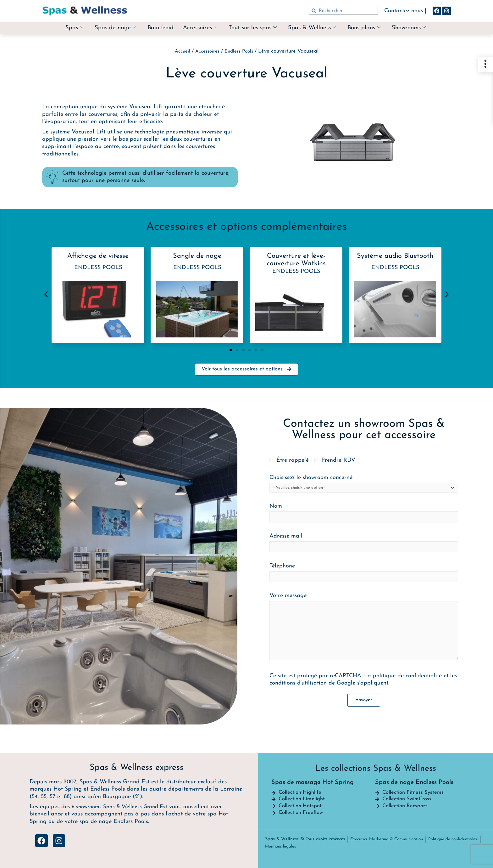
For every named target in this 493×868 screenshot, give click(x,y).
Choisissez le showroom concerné (364, 485)
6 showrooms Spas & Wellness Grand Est (124, 804)
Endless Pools (241, 51)
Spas (66, 28)
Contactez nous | (402, 11)
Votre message (364, 630)
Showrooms (417, 28)
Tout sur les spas (253, 28)
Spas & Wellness (315, 28)
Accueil (180, 51)
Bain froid (156, 28)
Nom (364, 515)
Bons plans (370, 28)
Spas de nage (108, 28)
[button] (46, 294)
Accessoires (197, 28)
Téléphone (364, 575)
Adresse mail (364, 545)
